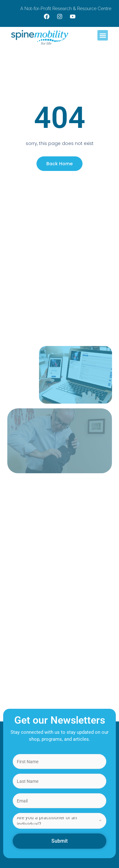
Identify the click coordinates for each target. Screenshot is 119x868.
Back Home (60, 164)
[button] (103, 35)
